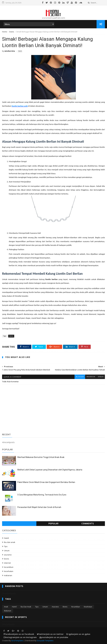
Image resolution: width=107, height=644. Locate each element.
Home (5, 32)
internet (7, 563)
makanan (8, 575)
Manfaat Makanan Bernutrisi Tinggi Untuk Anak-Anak (41, 457)
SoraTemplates (17, 641)
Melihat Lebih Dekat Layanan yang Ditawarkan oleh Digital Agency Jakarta (50, 470)
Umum (7, 551)
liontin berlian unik (20, 106)
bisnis (12, 32)
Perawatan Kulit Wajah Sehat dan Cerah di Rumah (39, 507)
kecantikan (9, 567)
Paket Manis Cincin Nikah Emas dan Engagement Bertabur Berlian (46, 482)
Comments (88, 524)
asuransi (8, 555)
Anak (6, 607)
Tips (6, 546)
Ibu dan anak (10, 542)
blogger (80, 377)
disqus (101, 377)
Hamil (6, 538)
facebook (91, 377)
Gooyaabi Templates (45, 641)
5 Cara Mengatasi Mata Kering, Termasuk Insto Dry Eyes (42, 495)
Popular (53, 524)
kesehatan (9, 571)
